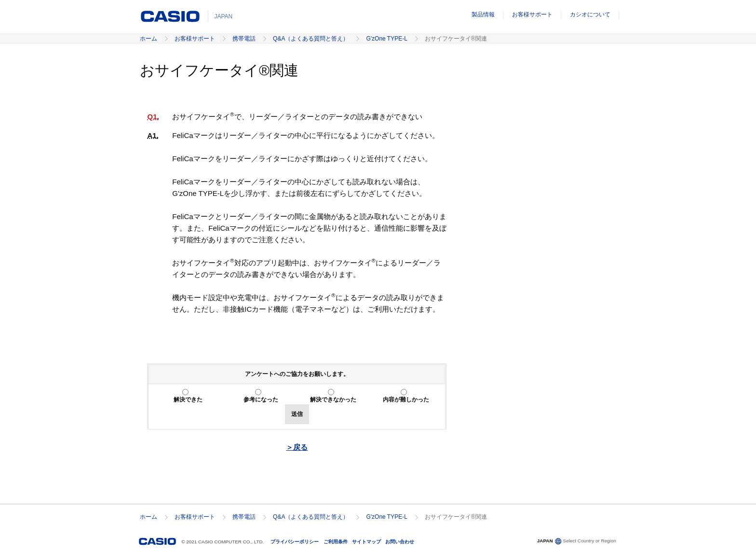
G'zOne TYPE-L (386, 39)
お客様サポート (532, 14)
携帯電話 (244, 39)
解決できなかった (333, 400)
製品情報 (483, 14)
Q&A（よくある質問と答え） (311, 39)
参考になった (261, 400)
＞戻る (297, 447)
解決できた (188, 400)
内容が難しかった (406, 400)
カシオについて (590, 14)
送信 (297, 414)
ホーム (148, 39)
